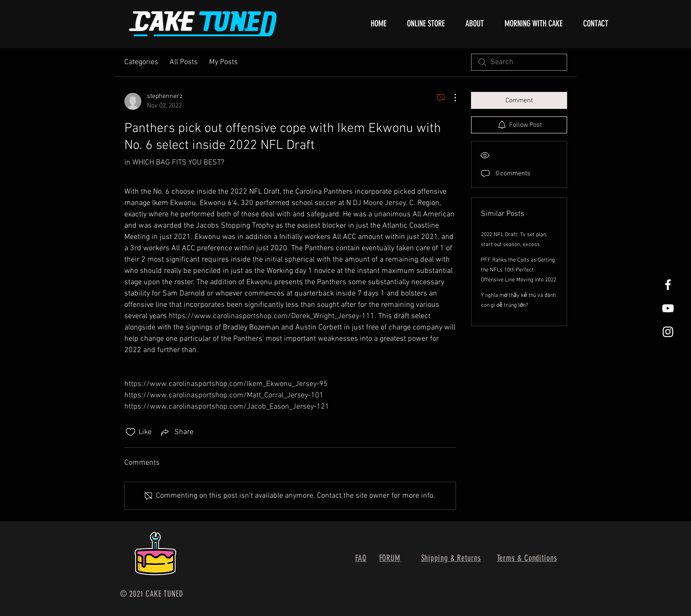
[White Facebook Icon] (668, 285)
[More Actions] (450, 98)
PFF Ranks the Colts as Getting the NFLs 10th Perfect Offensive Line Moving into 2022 (519, 270)
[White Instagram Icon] (668, 332)
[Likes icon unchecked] (130, 432)
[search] (519, 62)
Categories (141, 62)
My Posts (224, 62)
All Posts (184, 62)
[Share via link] (176, 432)
